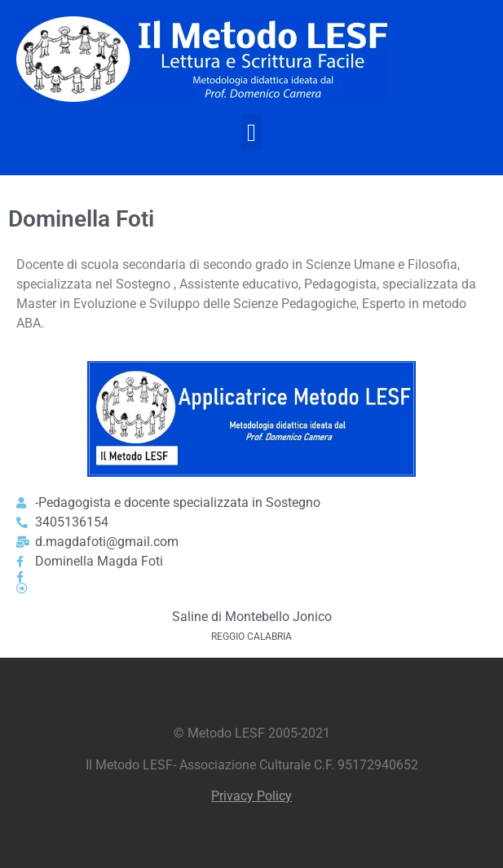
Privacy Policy (251, 796)
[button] (252, 132)
